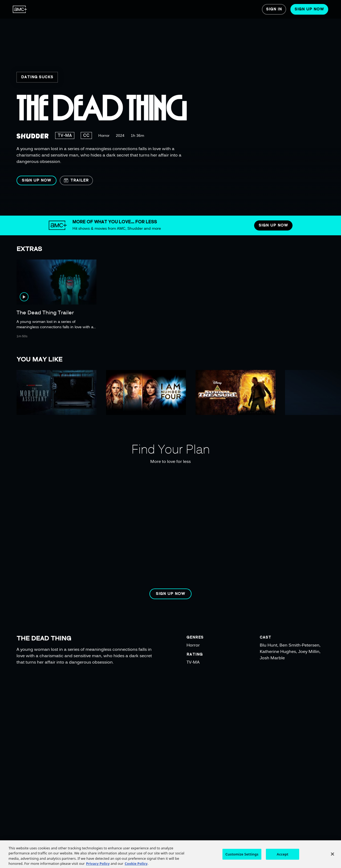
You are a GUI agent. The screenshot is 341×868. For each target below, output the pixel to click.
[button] (36, 180)
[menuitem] (20, 9)
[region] (172, 108)
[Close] (332, 860)
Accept (283, 860)
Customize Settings (242, 860)
